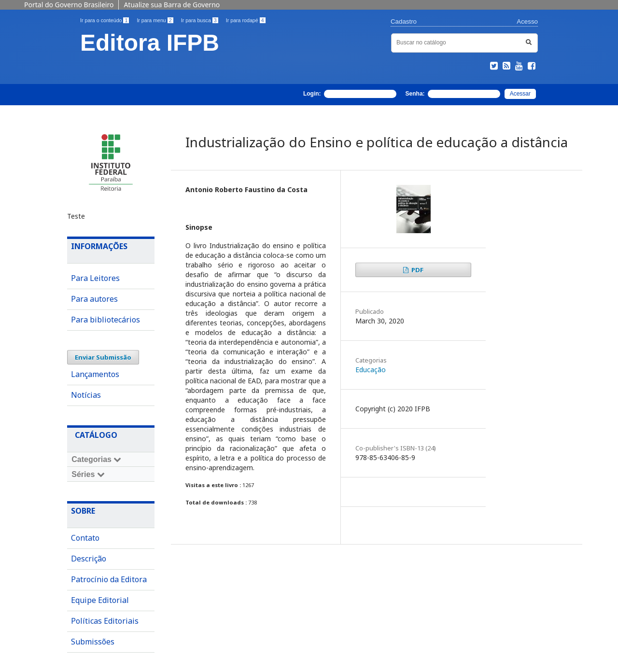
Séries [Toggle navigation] (88, 474)
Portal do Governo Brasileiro (69, 5)
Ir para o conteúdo (105, 20)
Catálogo (96, 435)
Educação (371, 370)
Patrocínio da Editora (109, 579)
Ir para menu (155, 20)
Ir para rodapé (246, 20)
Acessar (520, 94)
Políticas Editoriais (105, 621)
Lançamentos (95, 374)
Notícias (86, 395)
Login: (350, 94)
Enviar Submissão (103, 357)
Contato (85, 538)
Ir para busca (200, 20)
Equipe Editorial (100, 600)
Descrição (89, 559)
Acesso (527, 21)
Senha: (453, 94)
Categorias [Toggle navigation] (96, 459)
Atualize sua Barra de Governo (172, 5)
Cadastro (404, 21)
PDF (417, 270)
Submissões (93, 642)
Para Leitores (95, 278)
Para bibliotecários (105, 320)
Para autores (94, 299)
